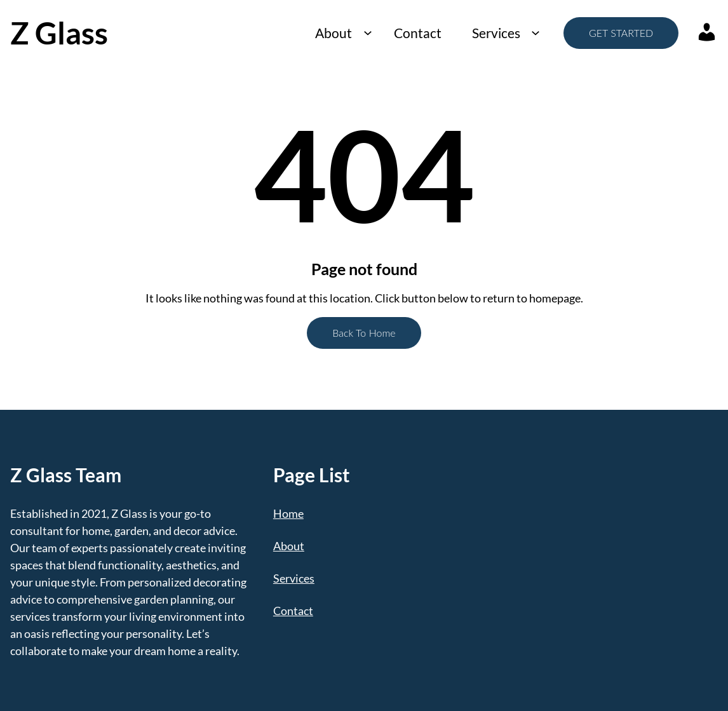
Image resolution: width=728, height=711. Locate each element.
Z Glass (59, 33)
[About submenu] (367, 33)
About (334, 33)
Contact (418, 33)
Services (496, 33)
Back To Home (364, 333)
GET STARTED (621, 33)
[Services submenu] (535, 33)
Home (288, 513)
